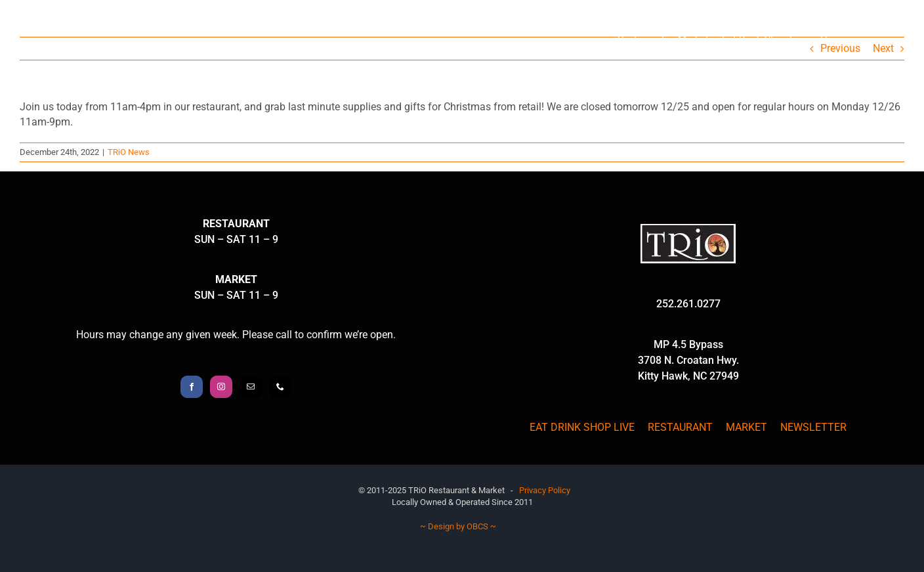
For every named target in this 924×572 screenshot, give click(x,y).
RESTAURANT (680, 427)
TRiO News (129, 152)
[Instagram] (221, 387)
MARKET (746, 427)
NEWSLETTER (813, 427)
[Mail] (251, 387)
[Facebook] (192, 387)
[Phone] (280, 387)
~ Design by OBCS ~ (458, 526)
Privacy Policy (545, 490)
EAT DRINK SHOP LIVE (582, 427)
